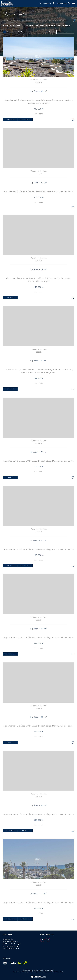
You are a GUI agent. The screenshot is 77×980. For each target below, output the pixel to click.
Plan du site (25, 972)
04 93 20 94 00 (8, 939)
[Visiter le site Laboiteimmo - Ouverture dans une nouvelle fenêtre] (38, 976)
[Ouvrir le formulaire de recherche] (63, 4)
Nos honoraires (17, 972)
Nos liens (47, 972)
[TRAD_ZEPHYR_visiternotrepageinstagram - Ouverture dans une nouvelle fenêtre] (48, 939)
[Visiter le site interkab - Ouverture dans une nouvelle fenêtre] (18, 963)
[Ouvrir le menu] (74, 4)
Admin (42, 972)
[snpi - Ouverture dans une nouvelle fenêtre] (5, 963)
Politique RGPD (55, 972)
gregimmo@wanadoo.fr (10, 942)
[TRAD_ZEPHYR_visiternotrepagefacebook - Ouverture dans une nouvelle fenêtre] (42, 939)
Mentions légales (34, 972)
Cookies (62, 972)
